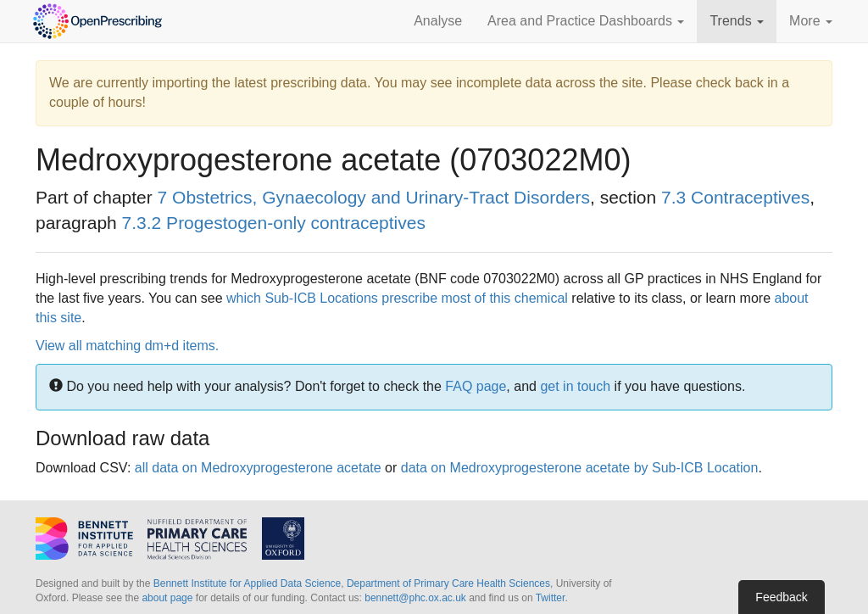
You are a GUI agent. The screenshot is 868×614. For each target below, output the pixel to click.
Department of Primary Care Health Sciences (448, 583)
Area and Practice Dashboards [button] (586, 21)
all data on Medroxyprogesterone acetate (258, 468)
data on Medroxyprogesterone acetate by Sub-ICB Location (580, 468)
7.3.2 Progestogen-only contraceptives (274, 223)
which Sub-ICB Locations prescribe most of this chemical (397, 298)
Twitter (551, 598)
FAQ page (476, 386)
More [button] (811, 21)
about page (167, 598)
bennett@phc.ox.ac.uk (415, 598)
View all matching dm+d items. (127, 346)
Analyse (438, 21)
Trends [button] (737, 21)
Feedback (781, 597)
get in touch (575, 386)
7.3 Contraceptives (735, 197)
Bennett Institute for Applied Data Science (247, 583)
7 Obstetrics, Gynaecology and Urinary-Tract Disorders (374, 197)
